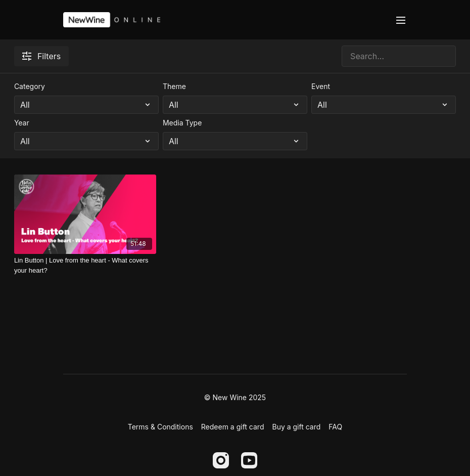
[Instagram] (221, 460)
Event (321, 86)
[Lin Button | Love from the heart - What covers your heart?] (85, 265)
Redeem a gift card (233, 427)
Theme (174, 86)
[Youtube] (249, 460)
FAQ (335, 427)
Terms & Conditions (160, 427)
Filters (41, 56)
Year (22, 123)
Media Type (182, 123)
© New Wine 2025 (235, 398)
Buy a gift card (296, 427)
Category (30, 86)
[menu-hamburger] (401, 20)
